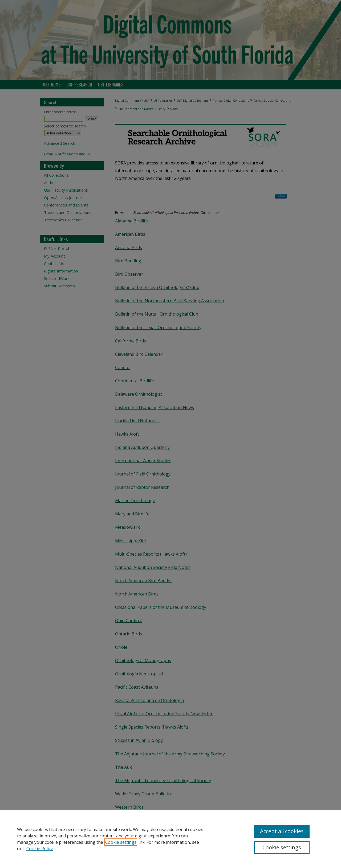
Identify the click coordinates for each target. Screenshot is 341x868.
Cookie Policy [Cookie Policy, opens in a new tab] (40, 849)
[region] (170, 839)
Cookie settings (121, 842)
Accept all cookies (282, 831)
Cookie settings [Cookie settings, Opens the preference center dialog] (282, 847)
